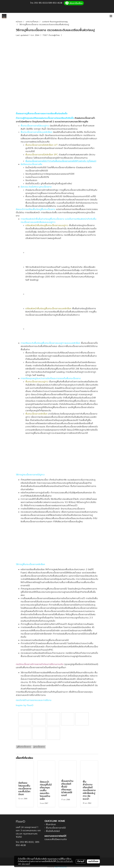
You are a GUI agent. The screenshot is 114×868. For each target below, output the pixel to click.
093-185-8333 (41, 3)
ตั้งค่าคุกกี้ (81, 861)
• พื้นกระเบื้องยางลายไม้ (55, 828)
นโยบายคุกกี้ (26, 864)
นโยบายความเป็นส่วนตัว (65, 861)
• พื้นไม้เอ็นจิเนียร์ (52, 831)
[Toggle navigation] (111, 16)
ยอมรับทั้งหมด (93, 861)
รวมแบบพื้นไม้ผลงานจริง (56, 839)
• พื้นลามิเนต (50, 824)
